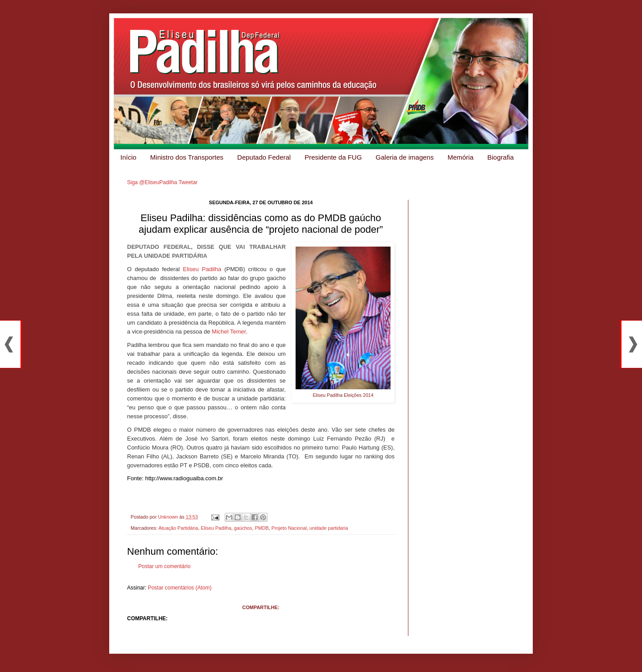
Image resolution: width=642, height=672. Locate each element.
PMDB (262, 528)
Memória (461, 157)
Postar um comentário (164, 566)
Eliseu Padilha (202, 269)
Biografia (500, 157)
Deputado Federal (264, 157)
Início (128, 157)
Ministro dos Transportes (187, 157)
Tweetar (188, 182)
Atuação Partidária (178, 528)
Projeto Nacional (289, 528)
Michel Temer (229, 332)
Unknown (169, 517)
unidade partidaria (329, 528)
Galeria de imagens (405, 157)
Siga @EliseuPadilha (152, 182)
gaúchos (243, 528)
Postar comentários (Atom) (180, 588)
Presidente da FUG (333, 157)
